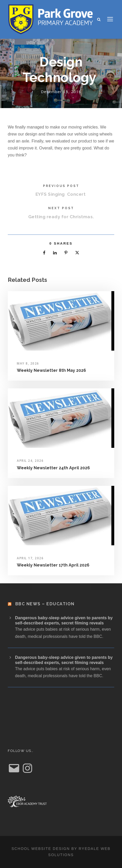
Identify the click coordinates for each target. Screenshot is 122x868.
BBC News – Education (45, 604)
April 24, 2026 (30, 461)
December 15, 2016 (61, 92)
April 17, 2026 (30, 558)
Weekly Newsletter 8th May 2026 (51, 370)
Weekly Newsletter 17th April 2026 (53, 565)
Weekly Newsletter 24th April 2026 (53, 468)
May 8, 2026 (28, 363)
